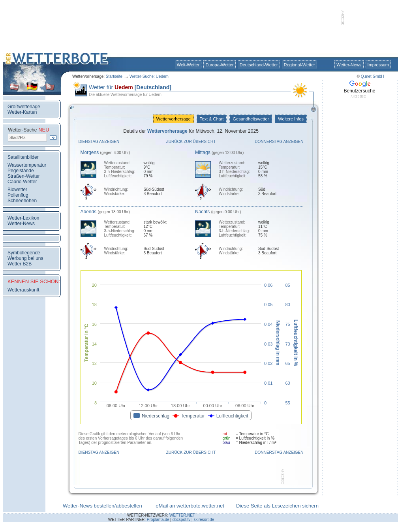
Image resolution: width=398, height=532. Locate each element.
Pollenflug (18, 195)
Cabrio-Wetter (22, 182)
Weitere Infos (291, 119)
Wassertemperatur (27, 165)
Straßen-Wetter (24, 176)
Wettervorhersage (174, 119)
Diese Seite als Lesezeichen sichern (277, 506)
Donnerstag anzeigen (279, 142)
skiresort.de (204, 520)
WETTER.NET (182, 515)
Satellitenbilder (23, 157)
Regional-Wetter (299, 65)
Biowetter (17, 190)
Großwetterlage (24, 107)
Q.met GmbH (373, 76)
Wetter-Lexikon (23, 218)
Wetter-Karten (22, 112)
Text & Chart (212, 119)
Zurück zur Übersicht (191, 142)
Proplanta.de (158, 520)
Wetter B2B (20, 264)
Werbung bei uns (25, 258)
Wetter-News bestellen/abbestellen (102, 506)
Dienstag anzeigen (99, 142)
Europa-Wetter (219, 65)
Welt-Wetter (188, 65)
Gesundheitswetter (251, 119)
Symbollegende (24, 253)
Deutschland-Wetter (259, 65)
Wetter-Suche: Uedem (149, 76)
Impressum (378, 65)
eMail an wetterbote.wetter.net (190, 506)
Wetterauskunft (23, 290)
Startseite (114, 76)
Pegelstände (21, 171)
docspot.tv (182, 520)
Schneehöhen (22, 201)
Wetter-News (349, 65)
